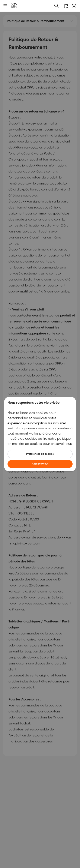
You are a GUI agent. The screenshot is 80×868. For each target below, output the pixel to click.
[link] (14, 6)
